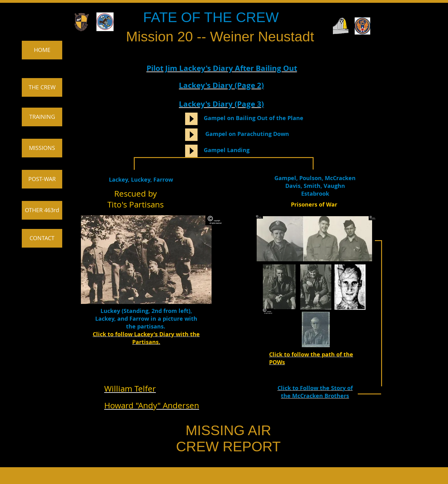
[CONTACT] (42, 238)
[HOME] (42, 50)
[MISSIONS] (42, 148)
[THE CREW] (42, 87)
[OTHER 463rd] (42, 210)
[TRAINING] (42, 117)
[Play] (191, 119)
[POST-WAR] (42, 179)
